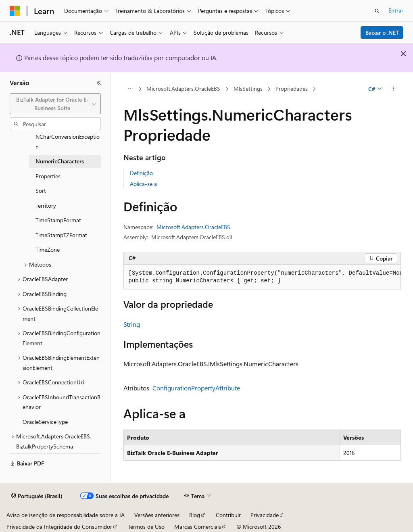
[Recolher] (99, 83)
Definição (141, 173)
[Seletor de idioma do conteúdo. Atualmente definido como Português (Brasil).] (37, 496)
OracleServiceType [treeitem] (45, 422)
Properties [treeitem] (48, 176)
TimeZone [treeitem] (48, 249)
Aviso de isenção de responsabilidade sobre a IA (66, 515)
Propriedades (292, 89)
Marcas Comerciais (198, 527)
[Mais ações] (393, 89)
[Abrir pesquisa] (377, 11)
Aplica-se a (143, 184)
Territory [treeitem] (46, 205)
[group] (262, 277)
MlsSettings (248, 89)
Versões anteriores (157, 515)
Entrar (396, 10)
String (132, 324)
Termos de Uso (146, 527)
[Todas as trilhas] (130, 89)
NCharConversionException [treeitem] (68, 142)
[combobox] (55, 104)
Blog (195, 515)
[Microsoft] (15, 11)
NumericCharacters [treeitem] (60, 161)
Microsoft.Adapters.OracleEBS (183, 89)
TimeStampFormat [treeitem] (58, 220)
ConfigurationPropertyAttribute (196, 388)
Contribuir (228, 515)
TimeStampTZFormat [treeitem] (61, 235)
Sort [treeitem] (41, 191)
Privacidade (265, 515)
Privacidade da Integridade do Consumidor (59, 527)
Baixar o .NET (382, 32)
